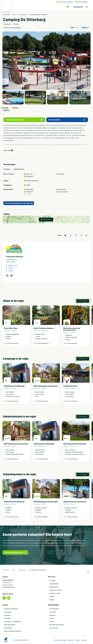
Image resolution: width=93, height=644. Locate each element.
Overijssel (14, 331)
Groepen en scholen (56, 590)
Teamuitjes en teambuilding (12, 622)
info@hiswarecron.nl (9, 587)
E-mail (10, 271)
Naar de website (67, 120)
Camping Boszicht (70, 386)
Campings (53, 581)
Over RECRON (54, 609)
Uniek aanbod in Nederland (65, 2)
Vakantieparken (81, 7)
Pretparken (7, 615)
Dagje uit (52, 600)
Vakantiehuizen (54, 584)
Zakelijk (52, 597)
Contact (52, 622)
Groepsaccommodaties (11, 609)
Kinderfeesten (8, 628)
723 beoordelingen (72, 459)
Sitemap (84, 640)
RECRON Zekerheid (81, 2)
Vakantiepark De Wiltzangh (14, 386)
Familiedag (7, 618)
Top (88, 571)
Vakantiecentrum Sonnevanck (75, 502)
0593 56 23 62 (13, 266)
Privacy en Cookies (60, 640)
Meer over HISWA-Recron (15, 553)
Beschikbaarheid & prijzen (24, 120)
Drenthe (73, 333)
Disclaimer (71, 640)
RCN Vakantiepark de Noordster (46, 386)
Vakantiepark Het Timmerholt (75, 444)
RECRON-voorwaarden (57, 625)
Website (11, 268)
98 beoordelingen (72, 343)
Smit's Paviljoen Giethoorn (44, 328)
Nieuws (52, 618)
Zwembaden (8, 612)
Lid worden (53, 612)
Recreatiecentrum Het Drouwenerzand (72, 329)
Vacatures (53, 615)
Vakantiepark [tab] (19, 169)
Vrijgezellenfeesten (10, 625)
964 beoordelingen (43, 401)
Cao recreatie (54, 628)
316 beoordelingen (13, 401)
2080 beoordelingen (43, 343)
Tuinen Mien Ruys (11, 328)
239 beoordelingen (72, 517)
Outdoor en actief (55, 593)
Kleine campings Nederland (12, 631)
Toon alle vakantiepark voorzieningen (19, 203)
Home (14, 15)
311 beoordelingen (15, 28)
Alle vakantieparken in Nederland (39, 15)
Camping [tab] (7, 169)
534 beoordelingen (13, 343)
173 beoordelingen (72, 401)
